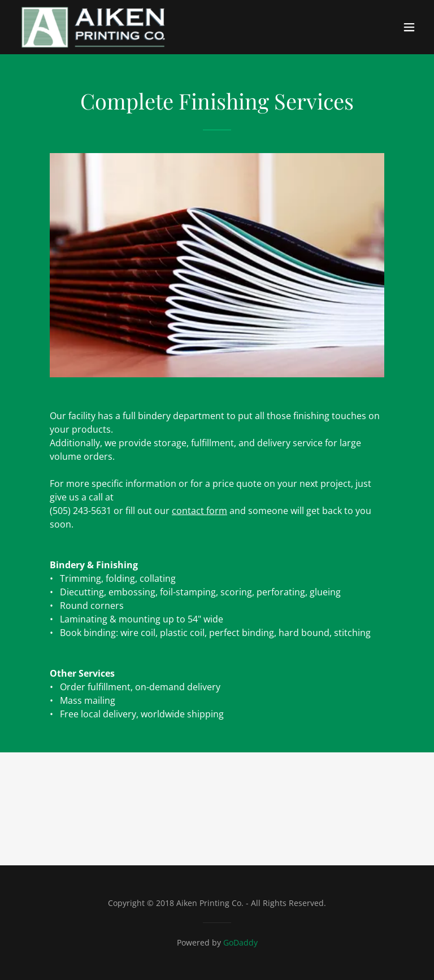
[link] (92, 27)
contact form (199, 511)
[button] (409, 27)
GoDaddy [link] (240, 942)
